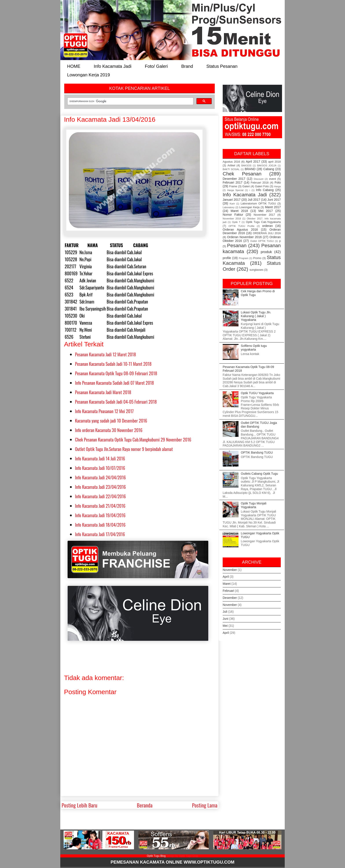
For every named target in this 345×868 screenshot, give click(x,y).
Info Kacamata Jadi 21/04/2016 (100, 506)
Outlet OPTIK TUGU (262, 241)
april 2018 (274, 162)
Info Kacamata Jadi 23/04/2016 (100, 487)
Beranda (145, 805)
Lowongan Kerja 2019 (89, 74)
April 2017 (253, 162)
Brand (187, 66)
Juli (225, 612)
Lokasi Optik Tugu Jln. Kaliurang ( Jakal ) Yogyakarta (256, 316)
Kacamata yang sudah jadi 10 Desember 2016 (111, 421)
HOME (74, 66)
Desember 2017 (234, 179)
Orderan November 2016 (244, 237)
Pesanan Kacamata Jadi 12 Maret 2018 (106, 354)
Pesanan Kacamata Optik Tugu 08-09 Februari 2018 (116, 373)
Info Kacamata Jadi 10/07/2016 (100, 468)
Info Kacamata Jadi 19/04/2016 (100, 515)
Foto (278, 182)
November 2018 (232, 219)
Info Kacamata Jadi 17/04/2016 (100, 534)
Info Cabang (265, 190)
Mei (225, 626)
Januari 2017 (232, 200)
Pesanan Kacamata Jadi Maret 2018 (103, 392)
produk (266, 252)
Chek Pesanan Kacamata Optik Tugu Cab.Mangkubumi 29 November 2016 (133, 440)
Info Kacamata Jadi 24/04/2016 (100, 477)
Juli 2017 (254, 200)
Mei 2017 (266, 211)
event (273, 179)
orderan (267, 226)
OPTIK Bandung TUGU (257, 452)
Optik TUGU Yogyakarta (257, 393)
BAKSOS (246, 166)
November (230, 570)
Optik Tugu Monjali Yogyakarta (254, 505)
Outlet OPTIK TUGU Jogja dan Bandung (259, 425)
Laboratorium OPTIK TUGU (258, 204)
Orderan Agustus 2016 (240, 230)
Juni (226, 619)
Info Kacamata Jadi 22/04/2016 (100, 496)
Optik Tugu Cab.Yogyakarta (263, 222)
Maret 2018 (239, 211)
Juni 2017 (274, 200)
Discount (259, 179)
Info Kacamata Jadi (113, 66)
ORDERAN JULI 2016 (267, 233)
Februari (228, 591)
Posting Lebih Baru (79, 805)
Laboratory (229, 207)
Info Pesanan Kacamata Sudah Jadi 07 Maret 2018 (115, 383)
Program (243, 258)
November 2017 (264, 215)
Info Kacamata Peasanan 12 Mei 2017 (104, 411)
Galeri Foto (262, 186)
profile (227, 258)
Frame (233, 186)
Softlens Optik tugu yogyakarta (254, 348)
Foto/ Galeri (156, 66)
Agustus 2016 (231, 162)
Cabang (269, 169)
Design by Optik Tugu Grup (182, 856)
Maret (227, 584)
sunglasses (256, 270)
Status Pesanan (222, 66)
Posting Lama (205, 805)
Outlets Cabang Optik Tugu (260, 474)
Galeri (246, 186)
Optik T (236, 222)
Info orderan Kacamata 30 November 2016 (109, 430)
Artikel (231, 166)
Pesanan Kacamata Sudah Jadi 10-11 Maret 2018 (113, 364)
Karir (232, 204)
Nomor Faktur (233, 215)
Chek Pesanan (242, 174)
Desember (230, 598)
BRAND (250, 169)
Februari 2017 (233, 182)
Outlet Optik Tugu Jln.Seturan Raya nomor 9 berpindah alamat (124, 449)
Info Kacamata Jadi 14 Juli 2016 (100, 458)
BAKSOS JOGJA (267, 166)
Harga (277, 186)
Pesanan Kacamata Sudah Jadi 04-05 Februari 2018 (116, 402)
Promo (257, 258)
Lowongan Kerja (250, 207)
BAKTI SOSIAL (231, 169)
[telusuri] (130, 101)
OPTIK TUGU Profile (241, 226)
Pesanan (237, 246)
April (226, 577)
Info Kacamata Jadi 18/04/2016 (100, 525)
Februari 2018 (260, 183)
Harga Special (235, 190)
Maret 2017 (273, 207)
